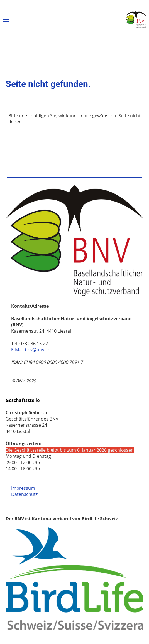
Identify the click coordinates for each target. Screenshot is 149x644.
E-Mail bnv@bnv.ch (31, 350)
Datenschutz (24, 494)
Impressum (23, 488)
